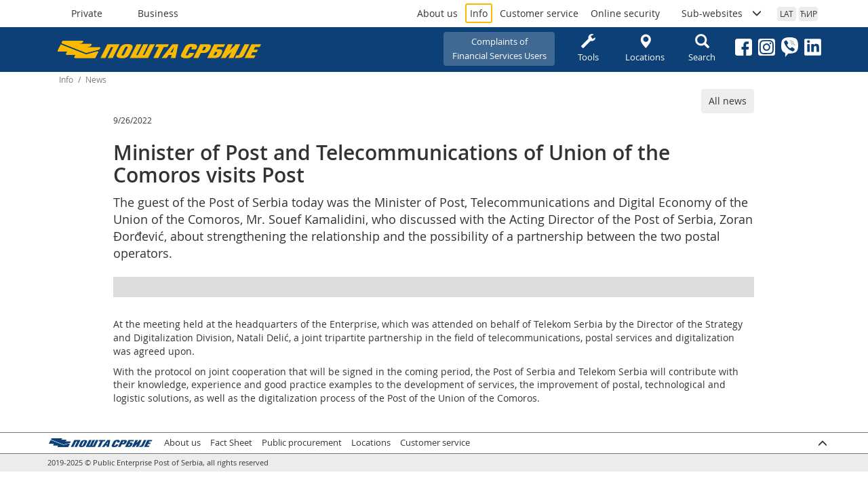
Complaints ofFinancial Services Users (499, 49)
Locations (645, 49)
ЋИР (809, 14)
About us (437, 13)
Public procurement (302, 443)
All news (728, 101)
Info (479, 13)
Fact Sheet (231, 443)
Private (87, 13)
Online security (625, 13)
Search (702, 49)
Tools (588, 49)
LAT (787, 14)
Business (158, 13)
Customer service (539, 13)
